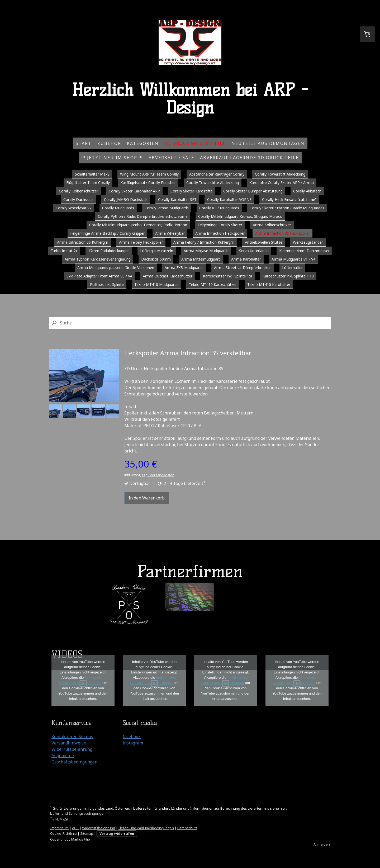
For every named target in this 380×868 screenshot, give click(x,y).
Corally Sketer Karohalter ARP (134, 191)
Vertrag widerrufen (117, 833)
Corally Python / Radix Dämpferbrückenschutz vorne (143, 216)
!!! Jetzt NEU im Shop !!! (112, 158)
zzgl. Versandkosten (158, 475)
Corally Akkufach (307, 191)
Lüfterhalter (292, 268)
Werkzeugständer (308, 242)
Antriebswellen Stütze (264, 242)
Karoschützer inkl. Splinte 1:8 (227, 276)
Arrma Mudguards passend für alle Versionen (116, 268)
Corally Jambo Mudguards (167, 208)
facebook (132, 737)
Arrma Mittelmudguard (201, 259)
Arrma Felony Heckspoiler (141, 242)
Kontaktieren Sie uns (72, 737)
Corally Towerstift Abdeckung (280, 174)
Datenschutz (187, 828)
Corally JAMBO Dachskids (126, 199)
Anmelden (322, 844)
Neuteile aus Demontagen (268, 143)
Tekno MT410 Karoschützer (213, 284)
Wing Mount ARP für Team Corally (149, 174)
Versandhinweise (69, 743)
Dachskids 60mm (156, 259)
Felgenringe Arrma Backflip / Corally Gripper (107, 233)
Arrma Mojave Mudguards (206, 251)
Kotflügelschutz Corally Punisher (148, 183)
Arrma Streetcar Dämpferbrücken (243, 268)
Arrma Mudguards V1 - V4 (293, 259)
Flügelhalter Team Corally (88, 183)
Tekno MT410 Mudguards (156, 284)
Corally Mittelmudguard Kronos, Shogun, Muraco (240, 216)
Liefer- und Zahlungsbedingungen (78, 813)
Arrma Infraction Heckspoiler (220, 233)
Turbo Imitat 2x (64, 251)
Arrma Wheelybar (170, 233)
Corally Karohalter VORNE (229, 199)
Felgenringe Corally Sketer (220, 225)
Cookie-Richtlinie (63, 833)
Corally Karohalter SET (177, 199)
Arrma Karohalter (246, 259)
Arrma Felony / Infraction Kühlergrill (204, 242)
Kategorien (143, 143)
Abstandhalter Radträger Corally (217, 174)
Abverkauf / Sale (171, 158)
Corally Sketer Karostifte (192, 191)
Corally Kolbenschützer (79, 191)
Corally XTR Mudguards (219, 208)
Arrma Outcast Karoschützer (168, 276)
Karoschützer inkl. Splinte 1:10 (288, 276)
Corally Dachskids (78, 199)
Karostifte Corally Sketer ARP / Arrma (282, 183)
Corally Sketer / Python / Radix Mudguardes (287, 208)
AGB (75, 828)
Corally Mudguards (118, 208)
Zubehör (109, 143)
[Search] (190, 323)
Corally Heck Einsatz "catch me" (289, 199)
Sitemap (87, 833)
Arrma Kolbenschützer (272, 225)
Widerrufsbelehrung (72, 749)
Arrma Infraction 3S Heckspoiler (282, 233)
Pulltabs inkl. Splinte (107, 284)
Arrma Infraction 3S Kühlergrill (83, 242)
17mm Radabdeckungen (109, 251)
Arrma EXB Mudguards (184, 268)
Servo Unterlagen (254, 251)
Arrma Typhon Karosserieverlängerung (98, 259)
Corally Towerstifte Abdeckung (213, 183)
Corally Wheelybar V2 (74, 208)
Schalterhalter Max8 (92, 174)
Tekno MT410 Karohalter (269, 284)
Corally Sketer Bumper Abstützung (253, 191)
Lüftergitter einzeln (157, 251)
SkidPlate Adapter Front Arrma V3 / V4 (99, 276)
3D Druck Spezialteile (195, 143)
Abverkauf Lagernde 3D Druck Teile (249, 158)
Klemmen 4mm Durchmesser (304, 251)
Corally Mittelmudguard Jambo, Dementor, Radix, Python (138, 225)
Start (84, 143)
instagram (133, 743)
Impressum (59, 828)
